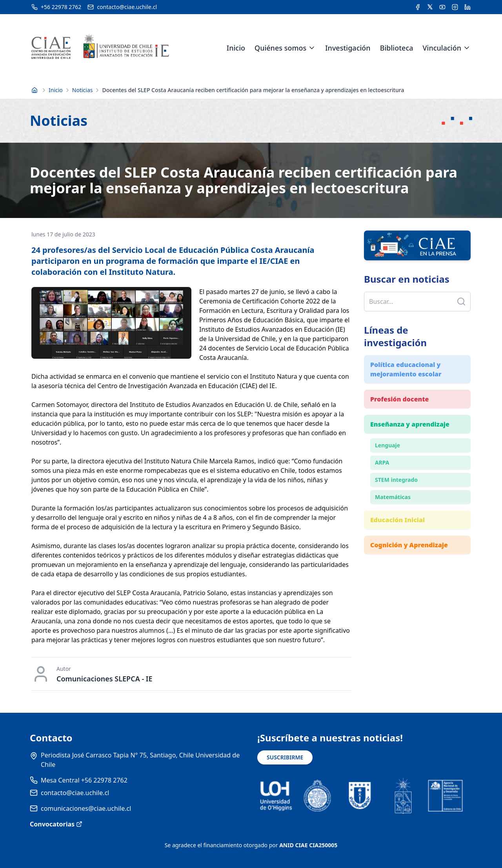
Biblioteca (397, 48)
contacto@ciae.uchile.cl (75, 793)
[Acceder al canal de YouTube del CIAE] (442, 7)
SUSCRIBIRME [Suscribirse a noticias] (285, 757)
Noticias (83, 90)
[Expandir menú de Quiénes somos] (312, 48)
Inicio (236, 48)
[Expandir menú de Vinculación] (467, 48)
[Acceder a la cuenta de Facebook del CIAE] (418, 7)
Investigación (348, 48)
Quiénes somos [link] (280, 48)
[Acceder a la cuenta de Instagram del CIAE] (455, 7)
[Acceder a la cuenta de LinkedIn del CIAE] (467, 7)
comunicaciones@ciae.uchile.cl (86, 808)
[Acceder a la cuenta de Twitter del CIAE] (430, 7)
